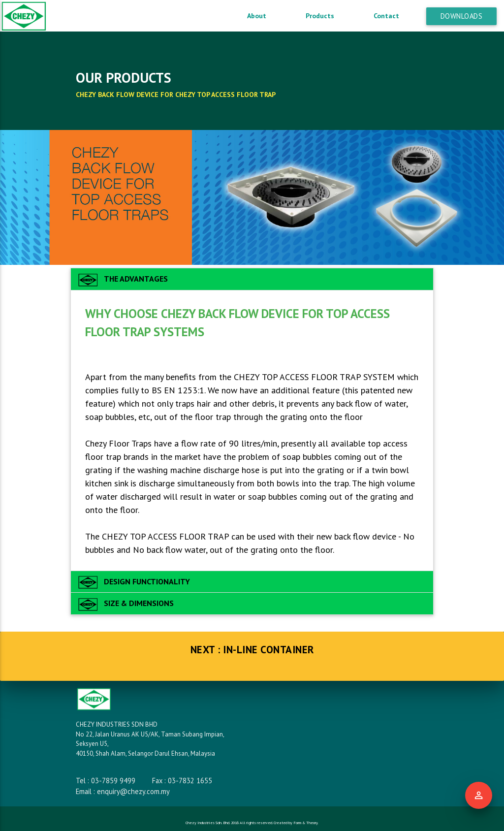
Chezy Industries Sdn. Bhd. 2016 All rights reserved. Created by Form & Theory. (252, 823)
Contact (386, 16)
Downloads (462, 16)
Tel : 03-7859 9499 (106, 781)
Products (320, 16)
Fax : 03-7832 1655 (182, 781)
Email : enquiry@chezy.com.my (123, 791)
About (257, 16)
